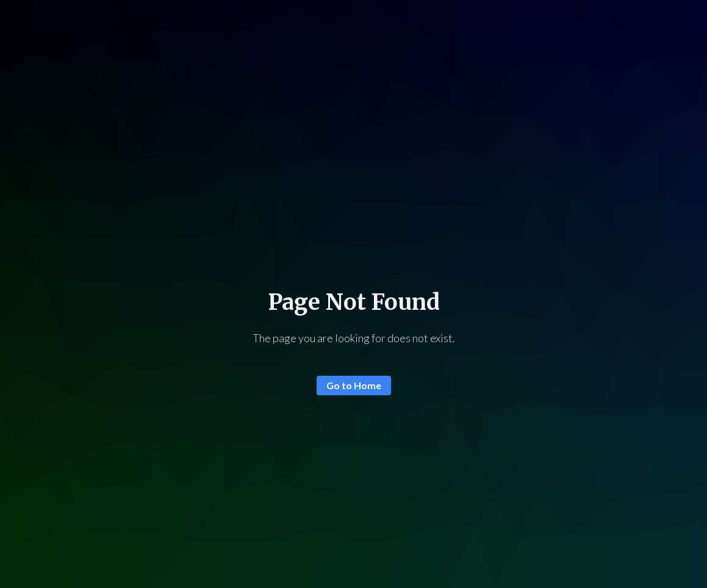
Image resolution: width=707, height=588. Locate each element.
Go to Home (354, 385)
